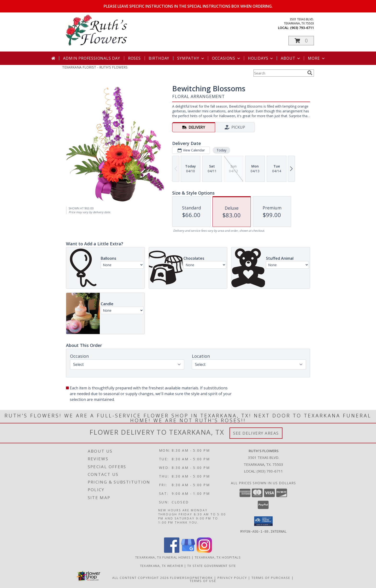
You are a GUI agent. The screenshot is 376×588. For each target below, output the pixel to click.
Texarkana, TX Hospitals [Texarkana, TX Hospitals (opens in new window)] (218, 557)
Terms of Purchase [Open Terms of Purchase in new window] (271, 577)
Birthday (159, 58)
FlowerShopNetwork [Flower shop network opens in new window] (191, 577)
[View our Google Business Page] (188, 551)
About (291, 58)
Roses (134, 58)
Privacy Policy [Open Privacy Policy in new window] (232, 577)
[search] (310, 73)
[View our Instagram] (204, 551)
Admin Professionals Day (91, 58)
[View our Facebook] (172, 551)
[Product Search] (279, 73)
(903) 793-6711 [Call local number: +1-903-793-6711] (302, 28)
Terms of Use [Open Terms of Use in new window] (203, 581)
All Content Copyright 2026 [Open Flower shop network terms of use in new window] (141, 577)
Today (221, 150)
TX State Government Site (212, 565)
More (317, 58)
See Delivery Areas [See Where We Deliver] (256, 433)
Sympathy (191, 58)
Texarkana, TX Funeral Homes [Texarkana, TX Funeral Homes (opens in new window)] (163, 557)
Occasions (226, 58)
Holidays (261, 58)
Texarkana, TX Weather (162, 565)
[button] (301, 41)
